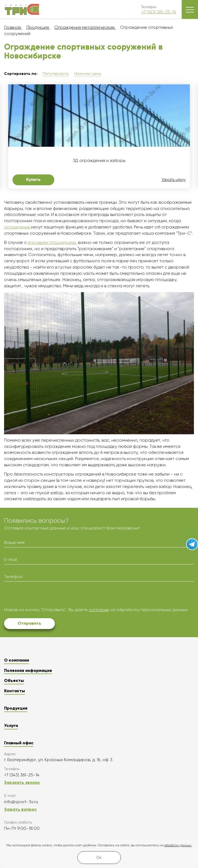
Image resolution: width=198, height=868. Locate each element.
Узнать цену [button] (174, 180)
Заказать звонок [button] (22, 782)
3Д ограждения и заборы (99, 161)
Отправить (29, 623)
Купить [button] (33, 179)
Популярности (56, 74)
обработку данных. (178, 845)
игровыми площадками (52, 242)
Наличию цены (88, 74)
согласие (99, 610)
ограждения (18, 227)
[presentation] (45, 596)
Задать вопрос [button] (20, 809)
